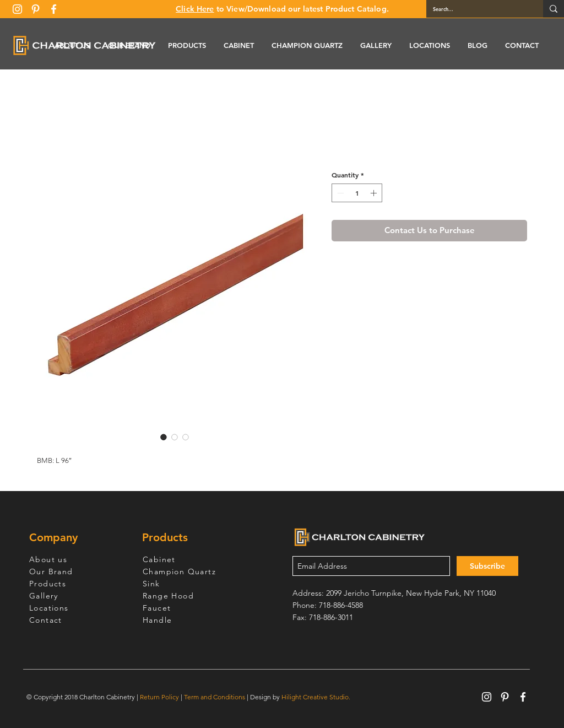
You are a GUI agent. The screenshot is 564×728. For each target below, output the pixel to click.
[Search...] (476, 9)
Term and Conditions (215, 697)
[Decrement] (339, 193)
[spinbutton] (357, 193)
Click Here (195, 9)
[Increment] (375, 193)
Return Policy (159, 697)
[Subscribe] (487, 566)
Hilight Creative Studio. (316, 697)
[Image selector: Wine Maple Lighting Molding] (164, 437)
